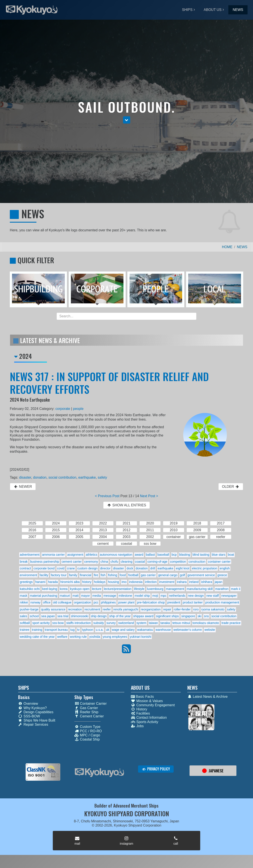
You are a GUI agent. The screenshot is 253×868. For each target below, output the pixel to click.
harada (53, 582)
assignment (75, 555)
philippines (108, 602)
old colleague (62, 602)
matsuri (65, 596)
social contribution (62, 477)
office (47, 602)
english (225, 568)
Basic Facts (142, 697)
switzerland (126, 623)
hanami (40, 582)
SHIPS (187, 10)
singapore (188, 616)
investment (167, 582)
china (104, 562)
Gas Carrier (86, 708)
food (123, 575)
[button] (127, 120)
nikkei (24, 602)
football (133, 575)
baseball (163, 555)
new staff (213, 596)
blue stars (219, 555)
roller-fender (182, 609)
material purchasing (44, 596)
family (73, 575)
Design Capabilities (36, 712)
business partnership (45, 562)
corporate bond (44, 568)
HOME (227, 247)
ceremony (91, 562)
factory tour (59, 575)
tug (72, 630)
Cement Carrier (89, 716)
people (78, 409)
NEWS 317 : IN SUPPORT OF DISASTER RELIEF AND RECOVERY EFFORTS (109, 383)
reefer (107, 609)
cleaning (126, 562)
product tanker (193, 602)
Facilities (140, 713)
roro (196, 609)
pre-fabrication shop (151, 602)
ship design (99, 616)
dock (130, 568)
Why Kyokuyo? (32, 708)
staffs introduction (79, 623)
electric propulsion (205, 568)
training (37, 630)
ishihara (207, 582)
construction (197, 562)
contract (25, 568)
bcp (174, 555)
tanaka (165, 623)
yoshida (95, 637)
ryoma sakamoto (213, 609)
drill (153, 568)
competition (178, 562)
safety (102, 477)
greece (222, 575)
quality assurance (53, 609)
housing (113, 582)
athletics (91, 555)
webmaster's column (188, 630)
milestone (125, 596)
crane (71, 568)
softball (25, 623)
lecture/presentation (118, 589)
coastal (140, 562)
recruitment (92, 609)
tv (78, 630)
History (139, 709)
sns (206, 616)
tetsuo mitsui (181, 623)
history (87, 582)
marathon (222, 589)
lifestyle (139, 589)
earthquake (87, 477)
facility (44, 575)
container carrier (219, 562)
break (24, 562)
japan (218, 582)
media (97, 596)
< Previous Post (107, 496)
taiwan (154, 623)
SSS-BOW (29, 716)
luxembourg (155, 589)
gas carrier (148, 575)
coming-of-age (157, 562)
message (110, 596)
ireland (194, 582)
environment (28, 575)
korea (64, 589)
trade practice (231, 623)
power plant (126, 602)
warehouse (163, 630)
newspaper (229, 596)
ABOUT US (213, 10)
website (210, 630)
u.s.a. (100, 630)
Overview (28, 704)
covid (61, 568)
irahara (182, 582)
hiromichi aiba (70, 582)
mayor (85, 596)
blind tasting (201, 555)
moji (155, 596)
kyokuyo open (80, 589)
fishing (113, 575)
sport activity (41, 623)
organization (82, 602)
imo (124, 582)
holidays (100, 582)
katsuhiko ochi (30, 589)
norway (35, 602)
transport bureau (56, 630)
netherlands (177, 596)
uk (108, 630)
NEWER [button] (23, 487)
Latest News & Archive (208, 697)
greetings (26, 582)
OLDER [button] (231, 487)
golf (182, 575)
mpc (163, 596)
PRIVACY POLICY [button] (156, 769)
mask (24, 596)
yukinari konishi (140, 637)
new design (196, 596)
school (34, 616)
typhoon (88, 630)
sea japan (48, 616)
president (174, 602)
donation (40, 477)
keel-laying (50, 589)
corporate (63, 409)
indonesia (136, 582)
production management (222, 602)
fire (96, 575)
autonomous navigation (116, 555)
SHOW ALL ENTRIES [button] (126, 505)
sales (24, 616)
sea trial (63, 616)
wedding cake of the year (37, 637)
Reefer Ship (86, 712)
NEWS (238, 10)
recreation (75, 609)
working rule (78, 637)
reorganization (151, 609)
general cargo (168, 575)
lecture (97, 589)
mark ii (236, 589)
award (139, 555)
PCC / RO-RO (88, 731)
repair (167, 609)
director (105, 568)
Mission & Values (147, 701)
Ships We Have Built (37, 720)
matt (76, 596)
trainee (25, 630)
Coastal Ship (87, 739)
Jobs (137, 726)
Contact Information (149, 718)
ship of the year (120, 616)
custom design (87, 568)
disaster (25, 477)
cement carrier (72, 562)
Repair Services (33, 724)
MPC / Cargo (87, 735)
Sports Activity (144, 722)
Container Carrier (91, 704)
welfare (62, 637)
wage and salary (123, 630)
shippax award (143, 616)
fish (103, 575)
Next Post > (149, 496)
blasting (185, 555)
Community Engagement (153, 705)
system (141, 623)
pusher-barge (29, 609)
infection (151, 582)
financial (86, 575)
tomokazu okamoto (206, 623)
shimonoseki (80, 616)
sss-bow (58, 623)
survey (111, 623)
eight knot (183, 568)
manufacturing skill (200, 589)
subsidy (99, 623)
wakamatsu (145, 630)
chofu (114, 562)
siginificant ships (167, 616)
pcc (96, 602)
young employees (115, 637)
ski (200, 616)
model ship (142, 596)
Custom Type (87, 727)
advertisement (30, 555)
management (175, 589)
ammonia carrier (53, 555)
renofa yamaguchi (126, 609)
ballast (150, 555)
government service (201, 575)
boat (231, 555)
